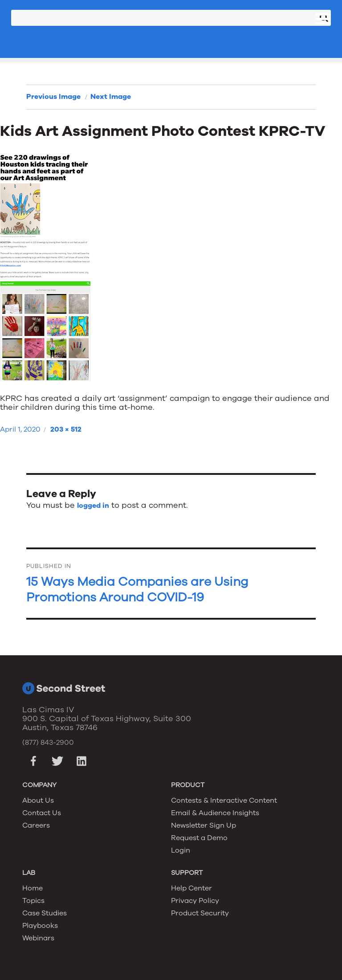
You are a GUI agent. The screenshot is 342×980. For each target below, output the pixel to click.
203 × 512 (66, 429)
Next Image (111, 97)
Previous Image (53, 97)
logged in (93, 506)
